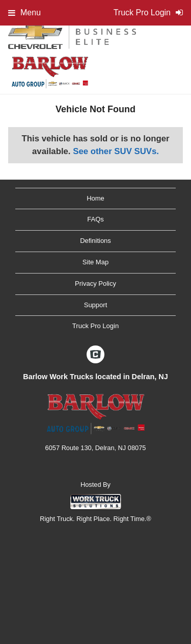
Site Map (95, 262)
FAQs (95, 219)
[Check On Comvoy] (95, 355)
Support (96, 305)
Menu (24, 13)
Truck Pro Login (95, 326)
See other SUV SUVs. (116, 151)
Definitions (95, 241)
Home (95, 198)
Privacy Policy (95, 283)
